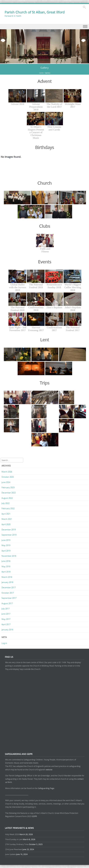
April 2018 (6, 572)
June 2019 (6, 540)
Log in (4, 643)
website (49, 770)
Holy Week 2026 (12, 834)
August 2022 (7, 498)
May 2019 (6, 545)
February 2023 (8, 487)
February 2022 (8, 508)
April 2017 (6, 624)
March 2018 (7, 577)
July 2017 (6, 609)
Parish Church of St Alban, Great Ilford (35, 12)
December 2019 (9, 530)
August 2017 (7, 603)
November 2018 (9, 556)
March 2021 (7, 519)
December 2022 (9, 493)
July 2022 (6, 503)
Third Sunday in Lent (14, 839)
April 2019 (6, 551)
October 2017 (8, 593)
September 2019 (9, 535)
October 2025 (8, 477)
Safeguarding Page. (47, 788)
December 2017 (9, 587)
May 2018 (6, 566)
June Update (10, 854)
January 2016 (7, 630)
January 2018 (7, 582)
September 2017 (9, 598)
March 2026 (7, 472)
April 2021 (6, 514)
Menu (44, 27)
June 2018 (6, 561)
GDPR (34, 816)
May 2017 (6, 619)
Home (41, 73)
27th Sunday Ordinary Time (17, 844)
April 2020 (6, 524)
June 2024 (6, 482)
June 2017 (6, 614)
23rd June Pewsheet (14, 849)
